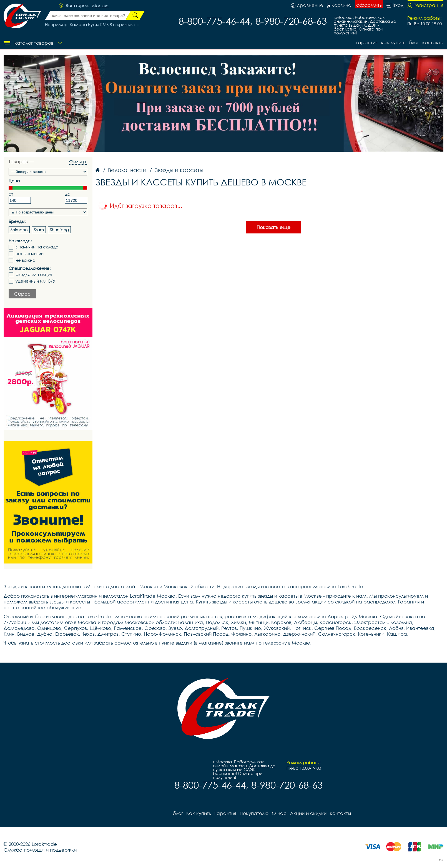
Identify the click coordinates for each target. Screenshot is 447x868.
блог (414, 42)
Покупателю (254, 813)
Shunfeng (59, 230)
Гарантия (367, 42)
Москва (100, 6)
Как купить (393, 42)
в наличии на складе (37, 247)
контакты (433, 42)
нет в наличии (30, 254)
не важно (25, 260)
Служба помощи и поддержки (40, 850)
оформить (369, 5)
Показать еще (273, 227)
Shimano (19, 230)
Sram (39, 230)
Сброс (22, 294)
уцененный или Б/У (36, 281)
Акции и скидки (308, 813)
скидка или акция (34, 274)
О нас (279, 813)
